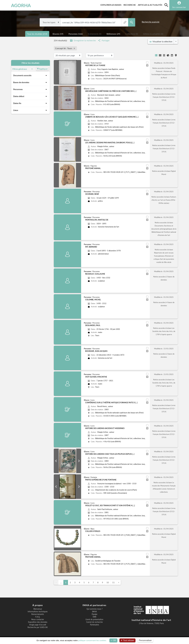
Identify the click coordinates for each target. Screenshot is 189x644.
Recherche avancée (151, 22)
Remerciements (38, 614)
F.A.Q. (38, 617)
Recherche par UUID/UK (38, 627)
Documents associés (31, 75)
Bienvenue (38, 609)
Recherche (130, 4)
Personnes (31, 89)
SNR (94, 617)
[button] (56, 461)
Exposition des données (38, 622)
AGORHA (16, 5)
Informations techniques (38, 612)
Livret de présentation (94, 619)
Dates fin (31, 103)
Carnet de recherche (94, 622)
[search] (166, 5)
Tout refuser (127, 640)
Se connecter (179, 7)
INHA (94, 612)
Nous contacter (38, 619)
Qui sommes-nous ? (94, 609)
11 (113, 582)
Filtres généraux (23, 69)
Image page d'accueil (38, 625)
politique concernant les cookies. (92, 640)
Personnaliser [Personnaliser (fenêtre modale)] (145, 640)
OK (113, 640)
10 (108, 582)
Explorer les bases (111, 4)
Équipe (94, 614)
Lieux (31, 110)
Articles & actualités (151, 4)
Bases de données (31, 82)
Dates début (31, 96)
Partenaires (94, 625)
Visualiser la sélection (161, 41)
